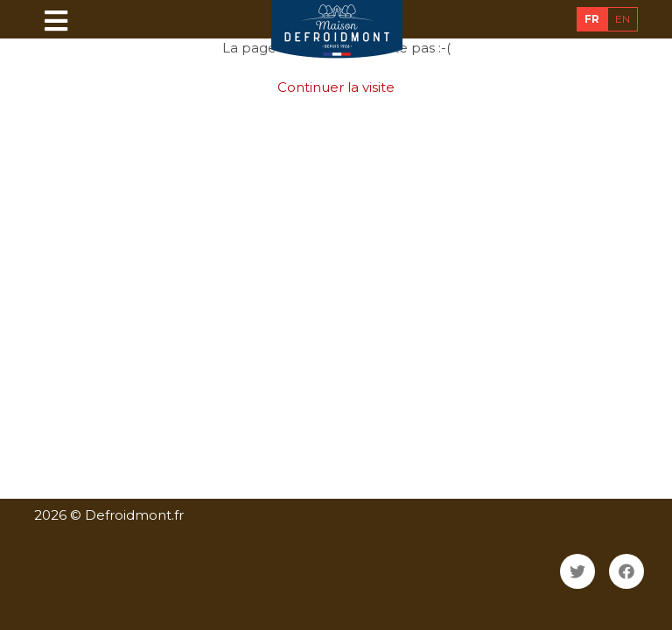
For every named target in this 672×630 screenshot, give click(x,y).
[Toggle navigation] (56, 20)
